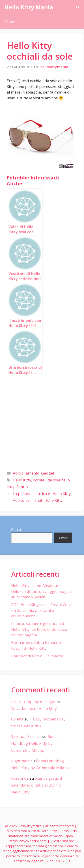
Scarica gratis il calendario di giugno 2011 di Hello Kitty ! (37, 785)
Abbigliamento (26, 473)
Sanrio (22, 487)
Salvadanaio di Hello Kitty (34, 709)
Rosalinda (20, 778)
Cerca (16, 530)
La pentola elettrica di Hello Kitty (42, 494)
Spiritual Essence (26, 736)
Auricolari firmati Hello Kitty (38, 500)
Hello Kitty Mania (29, 7)
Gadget (48, 473)
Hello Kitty (22, 480)
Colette (17, 719)
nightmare (20, 761)
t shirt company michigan (34, 702)
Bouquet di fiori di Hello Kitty (37, 656)
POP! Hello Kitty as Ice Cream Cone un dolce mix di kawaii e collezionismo (41, 610)
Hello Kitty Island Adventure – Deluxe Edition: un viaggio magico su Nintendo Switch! (41, 591)
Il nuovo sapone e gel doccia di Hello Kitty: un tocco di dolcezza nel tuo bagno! (39, 629)
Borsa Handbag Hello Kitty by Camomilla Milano (34, 743)
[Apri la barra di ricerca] (78, 7)
